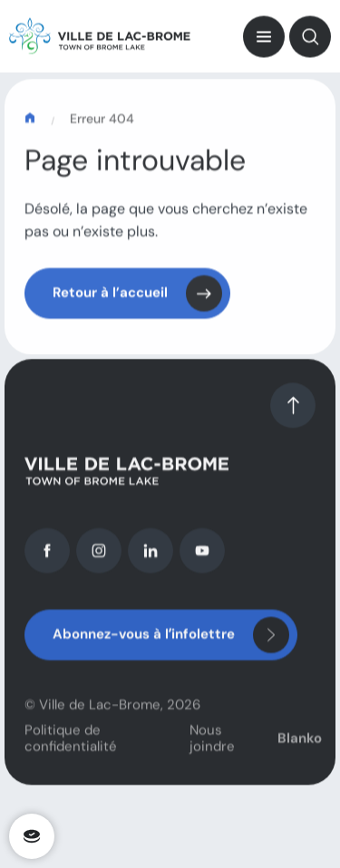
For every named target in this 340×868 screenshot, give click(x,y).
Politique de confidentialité (71, 746)
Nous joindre (212, 746)
